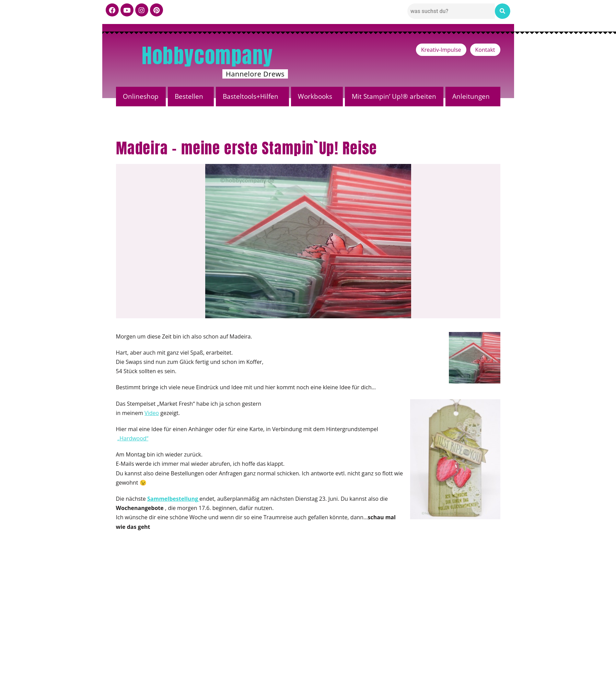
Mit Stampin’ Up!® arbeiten (394, 96)
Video (152, 413)
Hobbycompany (207, 56)
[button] (191, 97)
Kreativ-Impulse (441, 50)
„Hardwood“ (133, 438)
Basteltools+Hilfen (251, 96)
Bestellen (189, 96)
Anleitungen (471, 96)
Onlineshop (141, 96)
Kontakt (485, 50)
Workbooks (315, 96)
